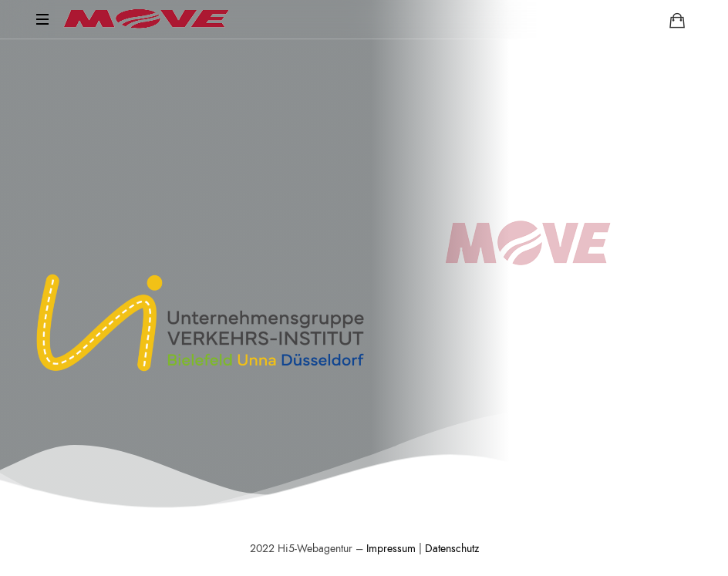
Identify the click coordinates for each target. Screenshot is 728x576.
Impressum (391, 549)
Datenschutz (452, 549)
